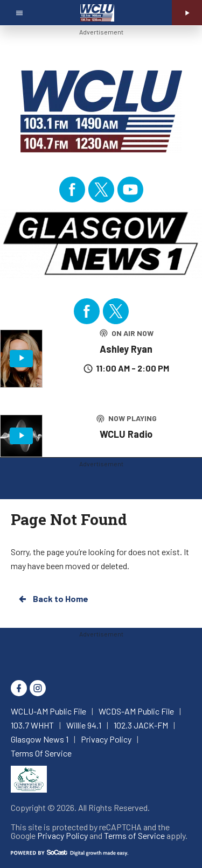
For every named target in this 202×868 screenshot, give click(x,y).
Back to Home (53, 599)
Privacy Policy (62, 835)
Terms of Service (134, 835)
